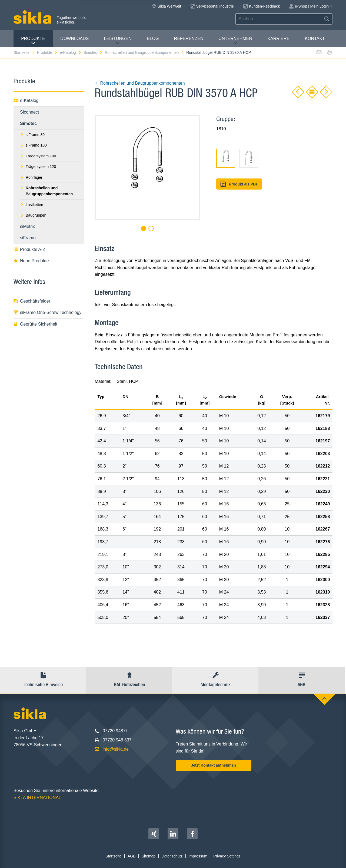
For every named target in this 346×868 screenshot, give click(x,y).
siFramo (28, 238)
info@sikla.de (116, 749)
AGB (132, 856)
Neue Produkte (31, 261)
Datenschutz (172, 856)
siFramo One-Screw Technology (47, 312)
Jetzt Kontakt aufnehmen (213, 765)
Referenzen (189, 39)
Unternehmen (235, 41)
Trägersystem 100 (38, 156)
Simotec (93, 52)
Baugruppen (33, 215)
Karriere (278, 39)
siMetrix (27, 226)
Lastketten (32, 205)
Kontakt (315, 39)
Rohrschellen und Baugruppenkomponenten (144, 52)
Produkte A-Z (29, 249)
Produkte (33, 41)
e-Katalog (71, 52)
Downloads (74, 39)
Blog (153, 39)
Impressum (198, 856)
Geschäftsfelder (32, 301)
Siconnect (29, 112)
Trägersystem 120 (38, 167)
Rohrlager (31, 177)
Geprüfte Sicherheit (35, 324)
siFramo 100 (33, 145)
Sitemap (149, 856)
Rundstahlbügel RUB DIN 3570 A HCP (219, 52)
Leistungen (118, 41)
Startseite (24, 52)
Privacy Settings (227, 856)
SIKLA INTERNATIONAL (37, 798)
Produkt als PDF (239, 184)
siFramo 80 (32, 135)
